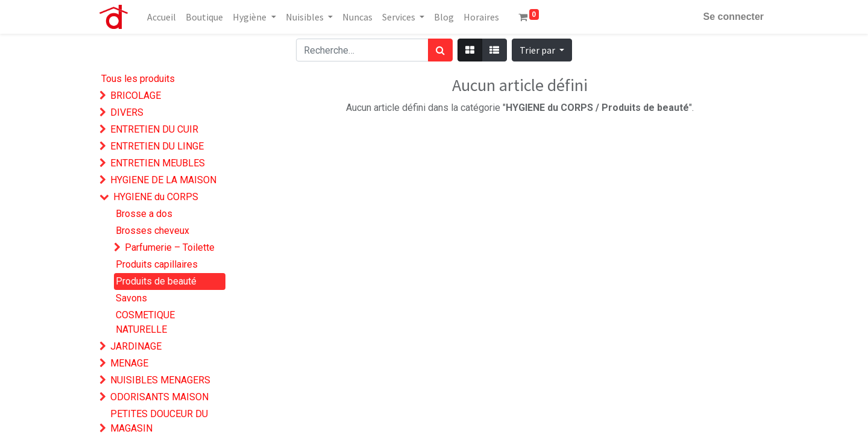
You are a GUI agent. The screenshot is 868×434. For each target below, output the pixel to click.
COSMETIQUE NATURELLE (145, 322)
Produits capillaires (157, 264)
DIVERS (127, 112)
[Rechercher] (440, 50)
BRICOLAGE (136, 96)
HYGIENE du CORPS (156, 197)
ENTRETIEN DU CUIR (154, 129)
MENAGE (129, 363)
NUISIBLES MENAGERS (160, 380)
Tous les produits (138, 79)
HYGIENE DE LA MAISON (163, 180)
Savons (131, 298)
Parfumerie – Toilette (170, 247)
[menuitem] (162, 17)
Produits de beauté (156, 281)
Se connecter (734, 17)
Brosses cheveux (153, 231)
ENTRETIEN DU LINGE (157, 146)
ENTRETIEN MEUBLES (158, 163)
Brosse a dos (144, 214)
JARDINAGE (136, 346)
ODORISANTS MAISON (159, 397)
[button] (542, 50)
